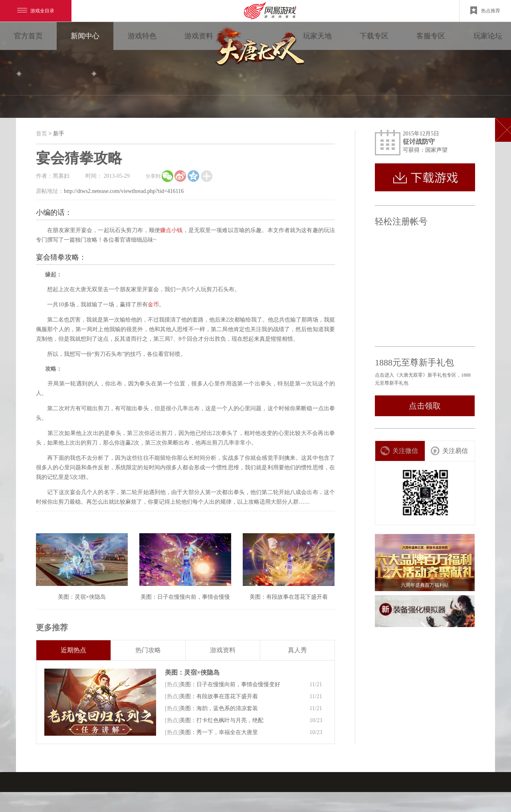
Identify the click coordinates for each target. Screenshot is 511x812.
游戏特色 (142, 36)
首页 (42, 134)
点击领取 (425, 406)
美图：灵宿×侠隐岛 (192, 672)
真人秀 (297, 650)
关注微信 (399, 451)
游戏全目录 (36, 11)
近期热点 (73, 650)
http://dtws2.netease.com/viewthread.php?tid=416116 (124, 191)
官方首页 (28, 36)
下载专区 (374, 36)
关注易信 (449, 451)
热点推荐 (485, 10)
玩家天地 (317, 36)
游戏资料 (199, 36)
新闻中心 (85, 36)
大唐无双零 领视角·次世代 (258, 48)
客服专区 (431, 36)
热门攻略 (148, 650)
